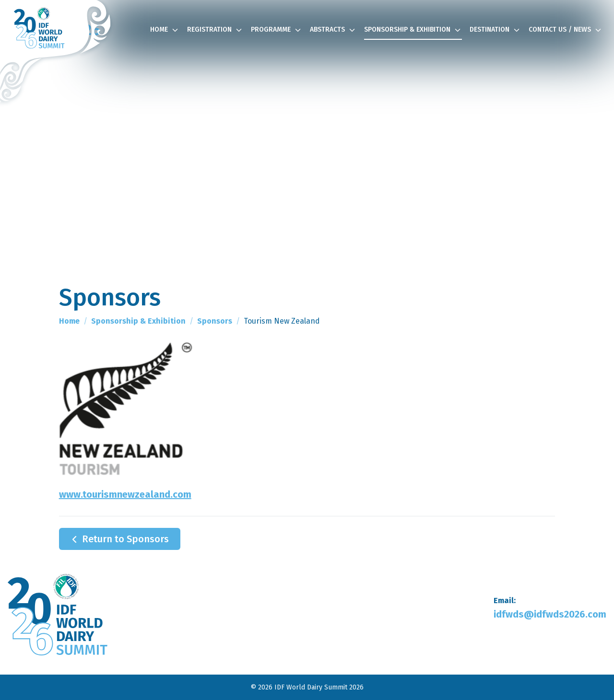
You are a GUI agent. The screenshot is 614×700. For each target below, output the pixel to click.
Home (165, 30)
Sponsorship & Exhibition (413, 30)
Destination (495, 30)
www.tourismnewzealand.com (125, 494)
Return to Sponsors (119, 539)
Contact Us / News (566, 30)
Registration (215, 30)
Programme (277, 30)
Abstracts (333, 30)
